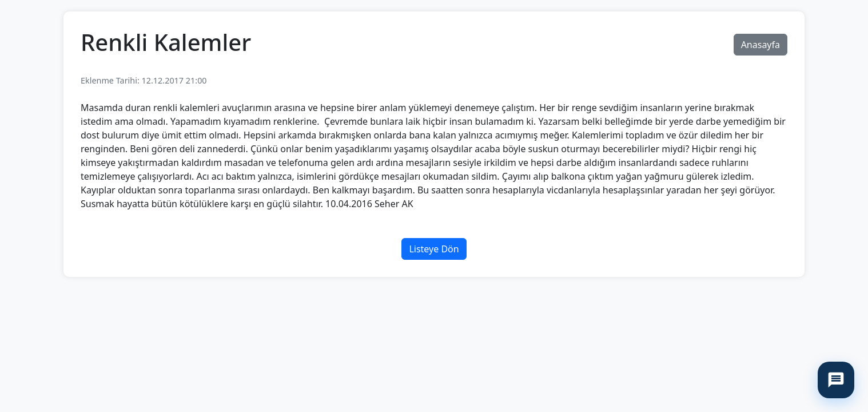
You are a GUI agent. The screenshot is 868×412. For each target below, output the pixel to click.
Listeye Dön (434, 249)
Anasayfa (761, 45)
